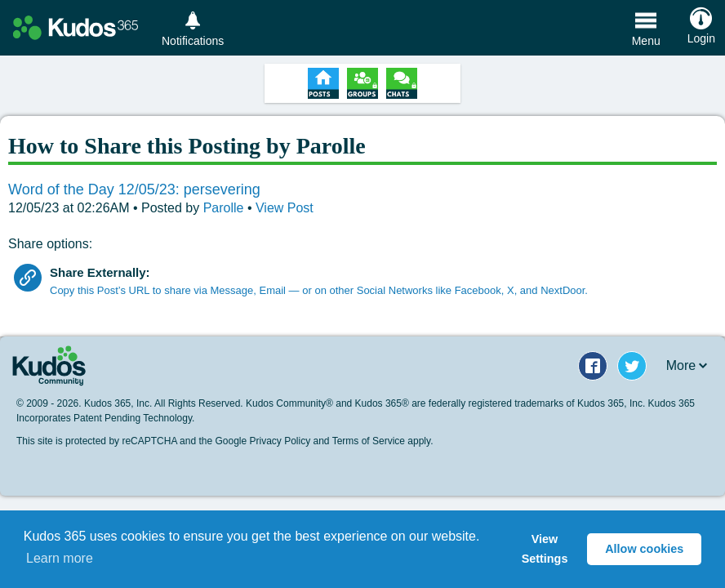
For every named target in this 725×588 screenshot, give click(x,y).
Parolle (225, 208)
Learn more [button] (60, 558)
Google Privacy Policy (262, 441)
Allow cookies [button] (644, 549)
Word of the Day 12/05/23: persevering (134, 189)
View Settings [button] (545, 549)
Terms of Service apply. (383, 441)
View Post (285, 208)
